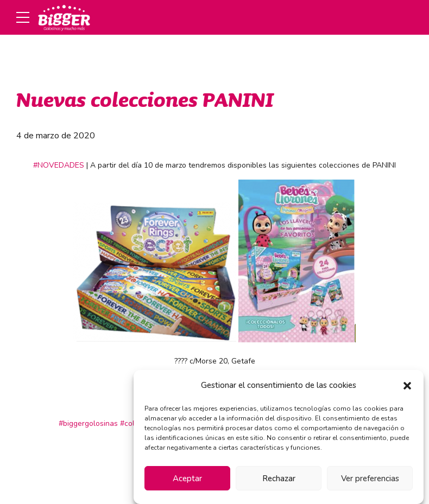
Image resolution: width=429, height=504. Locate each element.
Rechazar (279, 479)
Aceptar (187, 479)
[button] (407, 386)
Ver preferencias (370, 479)
